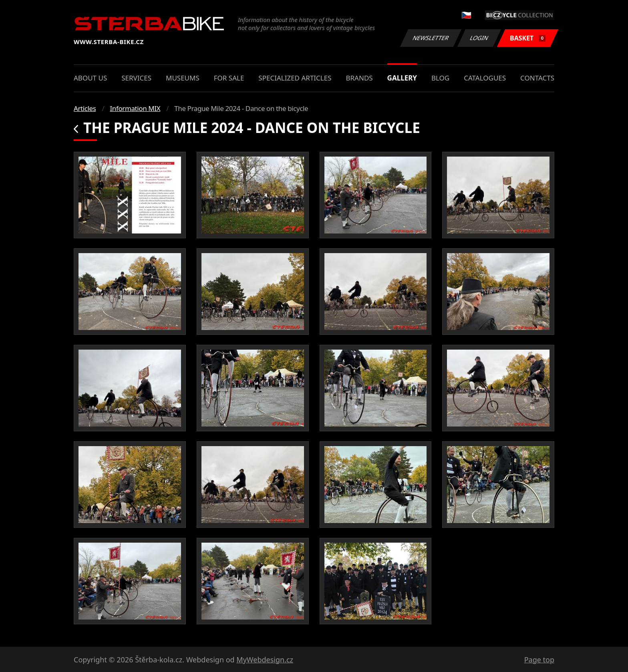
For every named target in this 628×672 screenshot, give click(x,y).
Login (479, 38)
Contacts (537, 78)
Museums (183, 78)
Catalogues (485, 78)
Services (136, 78)
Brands (359, 78)
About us (90, 78)
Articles (85, 108)
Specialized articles (295, 78)
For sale (229, 78)
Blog (440, 78)
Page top (539, 660)
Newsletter (431, 38)
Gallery (402, 78)
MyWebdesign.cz (265, 660)
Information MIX (135, 108)
